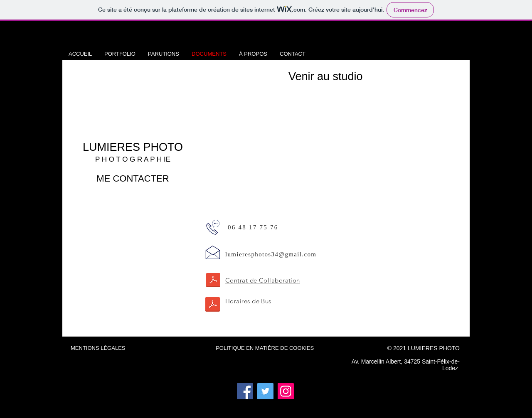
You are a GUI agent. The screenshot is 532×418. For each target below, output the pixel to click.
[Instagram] (286, 391)
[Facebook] (245, 391)
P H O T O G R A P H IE (133, 159)
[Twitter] (265, 391)
